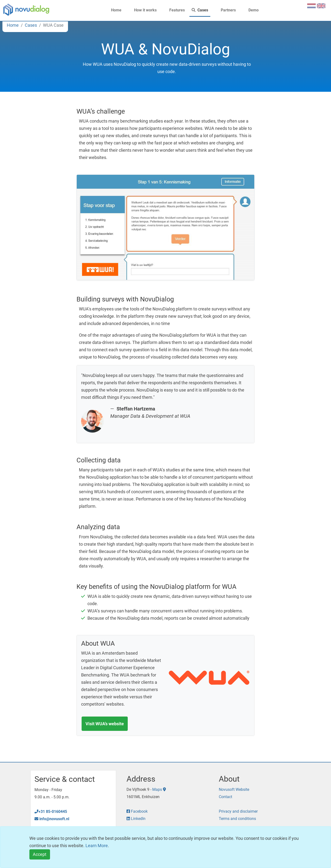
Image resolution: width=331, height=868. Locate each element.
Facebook (137, 811)
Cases (200, 10)
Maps (159, 789)
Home (113, 10)
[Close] (40, 855)
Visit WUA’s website (105, 724)
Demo (251, 10)
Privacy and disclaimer (238, 811)
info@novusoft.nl (52, 819)
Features (174, 10)
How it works (142, 10)
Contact (225, 797)
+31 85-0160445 (51, 812)
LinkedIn (136, 819)
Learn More (97, 846)
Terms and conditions (237, 819)
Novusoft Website (234, 789)
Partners (225, 10)
